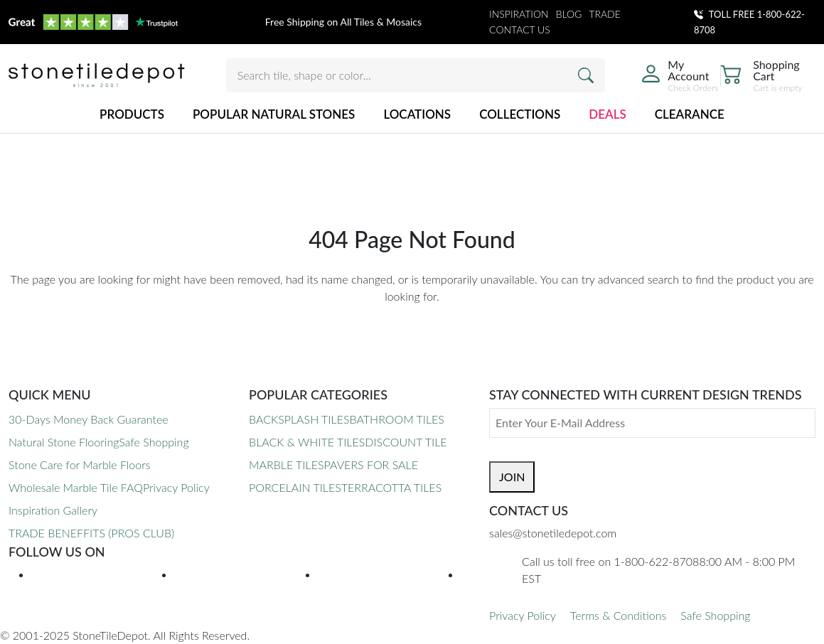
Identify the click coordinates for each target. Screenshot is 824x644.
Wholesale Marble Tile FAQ (76, 487)
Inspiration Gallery (53, 510)
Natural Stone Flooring (64, 442)
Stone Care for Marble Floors (80, 465)
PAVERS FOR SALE (370, 465)
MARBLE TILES (286, 465)
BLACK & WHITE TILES (307, 442)
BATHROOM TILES (396, 419)
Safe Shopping (154, 442)
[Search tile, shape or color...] (416, 75)
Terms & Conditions (618, 615)
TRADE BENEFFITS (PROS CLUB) (91, 533)
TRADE (605, 14)
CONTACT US (520, 29)
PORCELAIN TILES (295, 487)
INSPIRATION (519, 14)
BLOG (569, 14)
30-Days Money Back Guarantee (89, 419)
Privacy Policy (176, 487)
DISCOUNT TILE (406, 442)
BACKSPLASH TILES (299, 419)
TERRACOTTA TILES (391, 487)
